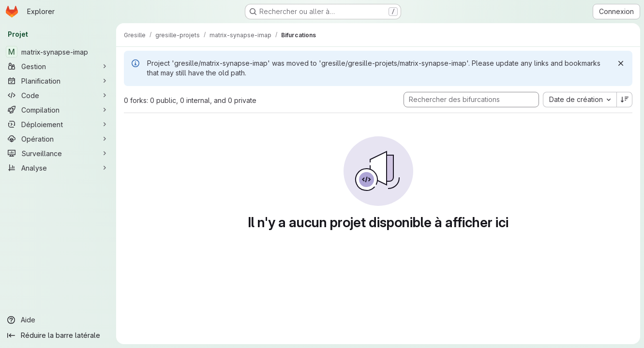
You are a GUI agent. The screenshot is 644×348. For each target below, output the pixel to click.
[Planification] (58, 81)
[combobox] (580, 100)
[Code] (58, 95)
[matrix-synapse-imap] (58, 52)
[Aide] (58, 320)
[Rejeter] (621, 63)
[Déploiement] (58, 124)
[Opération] (58, 139)
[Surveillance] (58, 153)
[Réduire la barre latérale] (58, 335)
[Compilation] (58, 110)
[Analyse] (58, 168)
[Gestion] (58, 66)
